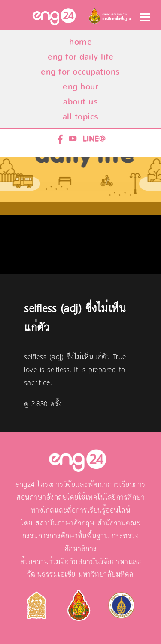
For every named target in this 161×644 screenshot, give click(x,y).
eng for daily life (80, 57)
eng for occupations (80, 72)
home (80, 42)
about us (80, 102)
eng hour (80, 87)
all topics (81, 117)
